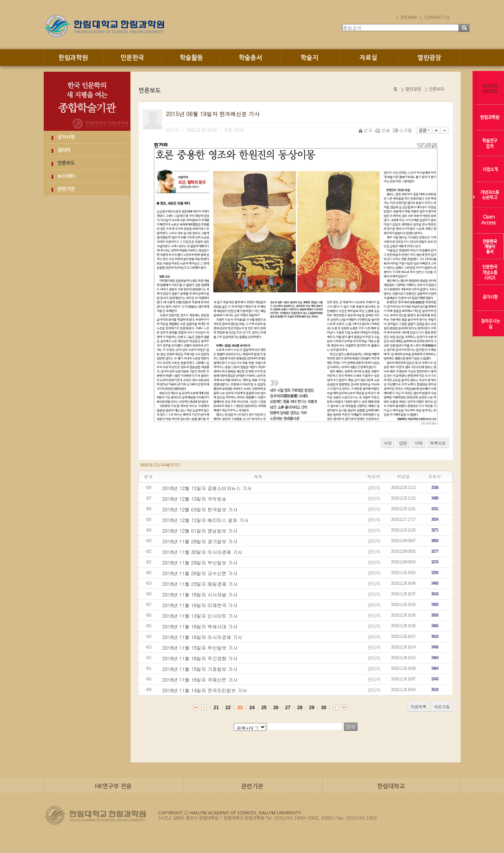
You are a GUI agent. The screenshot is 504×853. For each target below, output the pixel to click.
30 (323, 708)
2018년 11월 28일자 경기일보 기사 (200, 541)
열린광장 (429, 58)
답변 (403, 443)
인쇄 (383, 130)
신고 (366, 130)
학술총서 (250, 58)
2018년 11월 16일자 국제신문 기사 (200, 679)
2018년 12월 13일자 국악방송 (194, 499)
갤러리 (64, 150)
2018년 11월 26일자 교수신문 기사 (200, 573)
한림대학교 (391, 786)
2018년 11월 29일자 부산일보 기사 (200, 562)
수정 (388, 443)
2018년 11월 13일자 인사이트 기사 (200, 616)
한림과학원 (73, 58)
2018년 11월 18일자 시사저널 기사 (200, 594)
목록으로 (438, 443)
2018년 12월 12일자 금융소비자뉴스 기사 (207, 488)
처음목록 (419, 707)
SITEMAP (409, 17)
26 (276, 708)
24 (252, 708)
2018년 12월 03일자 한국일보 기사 (200, 509)
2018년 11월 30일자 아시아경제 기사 (202, 552)
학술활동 (191, 58)
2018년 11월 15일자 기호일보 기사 (200, 669)
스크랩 (403, 130)
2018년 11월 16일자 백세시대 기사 (200, 626)
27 (288, 708)
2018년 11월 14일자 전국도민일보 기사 (205, 690)
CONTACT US (437, 17)
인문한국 (132, 58)
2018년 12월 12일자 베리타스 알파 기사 (205, 520)
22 (228, 708)
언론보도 (66, 163)
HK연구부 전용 (113, 786)
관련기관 (66, 189)
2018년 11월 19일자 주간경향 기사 (200, 658)
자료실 (368, 58)
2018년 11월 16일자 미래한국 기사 (200, 605)
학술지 (309, 58)
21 (216, 708)
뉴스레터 (66, 176)
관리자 (374, 488)
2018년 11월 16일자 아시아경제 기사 (202, 637)
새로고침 (442, 707)
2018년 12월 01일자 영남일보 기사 (200, 531)
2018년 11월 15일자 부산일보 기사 (200, 648)
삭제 (419, 443)
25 (264, 708)
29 (312, 708)
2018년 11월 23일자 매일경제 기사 (200, 584)
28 (300, 708)
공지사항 (66, 137)
